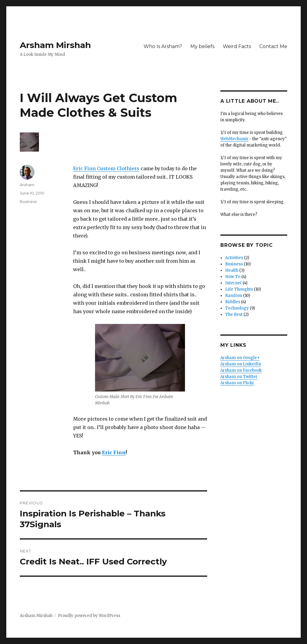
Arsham (27, 185)
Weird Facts (237, 46)
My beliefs (202, 46)
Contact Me (273, 46)
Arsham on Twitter (239, 377)
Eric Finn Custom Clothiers (106, 168)
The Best (234, 314)
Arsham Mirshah (55, 45)
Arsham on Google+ (240, 358)
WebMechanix (234, 139)
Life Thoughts (239, 289)
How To (233, 277)
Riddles (233, 302)
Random (234, 296)
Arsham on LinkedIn (241, 364)
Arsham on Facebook (241, 370)
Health (232, 270)
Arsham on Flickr (237, 383)
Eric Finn (114, 452)
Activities (234, 258)
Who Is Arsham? (163, 46)
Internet (233, 283)
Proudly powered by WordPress (89, 616)
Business (28, 201)
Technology (237, 308)
